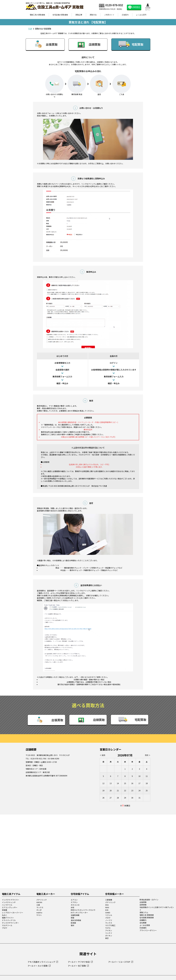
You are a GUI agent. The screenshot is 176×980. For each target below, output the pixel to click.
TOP (30, 29)
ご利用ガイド (109, 15)
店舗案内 (125, 15)
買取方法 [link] (93, 15)
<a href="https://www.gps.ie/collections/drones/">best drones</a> (88, 833)
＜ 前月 (103, 737)
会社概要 (143, 904)
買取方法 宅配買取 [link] (43, 28)
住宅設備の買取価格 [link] (60, 15)
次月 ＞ (148, 737)
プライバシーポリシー (148, 912)
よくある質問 (141, 15)
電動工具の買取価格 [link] (37, 15)
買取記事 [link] (79, 15)
